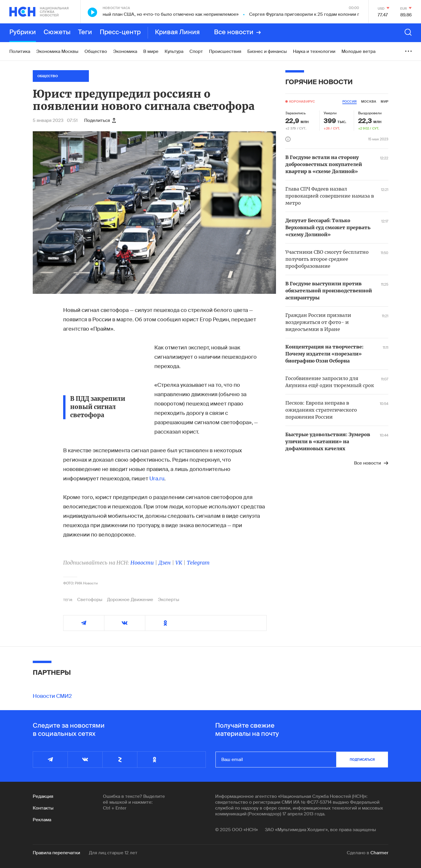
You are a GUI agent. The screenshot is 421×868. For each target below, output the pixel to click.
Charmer (379, 853)
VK (179, 563)
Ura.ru (157, 479)
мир (384, 101)
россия (350, 101)
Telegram (198, 563)
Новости (142, 563)
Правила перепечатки (56, 853)
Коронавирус (302, 101)
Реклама (42, 820)
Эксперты (169, 600)
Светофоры (90, 600)
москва (369, 101)
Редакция (43, 796)
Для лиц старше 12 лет (113, 853)
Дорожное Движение (130, 600)
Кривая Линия (177, 32)
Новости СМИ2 (52, 696)
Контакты (43, 808)
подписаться (362, 760)
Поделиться (100, 120)
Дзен (165, 563)
